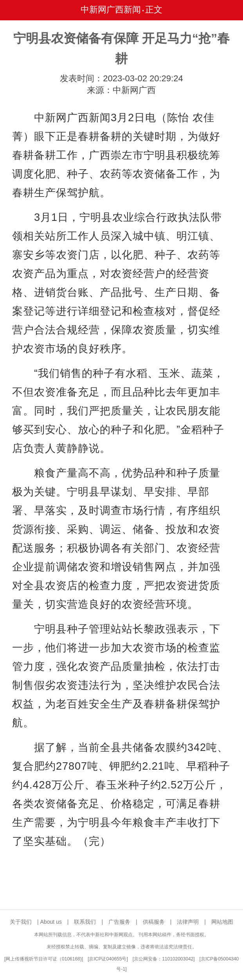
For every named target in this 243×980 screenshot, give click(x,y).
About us (51, 922)
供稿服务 (154, 922)
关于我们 (21, 922)
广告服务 (119, 922)
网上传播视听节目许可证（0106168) (44, 959)
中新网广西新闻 (111, 10)
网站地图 (222, 922)
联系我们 (85, 922)
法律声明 (188, 922)
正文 (154, 10)
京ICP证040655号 (108, 959)
